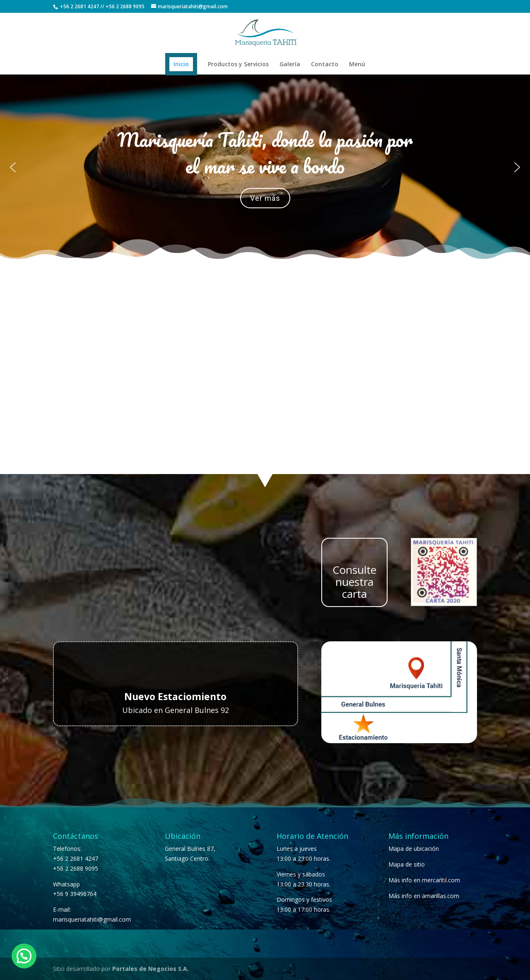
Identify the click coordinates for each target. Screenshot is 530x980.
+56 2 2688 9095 (125, 6)
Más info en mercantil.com (424, 880)
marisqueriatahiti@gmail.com (92, 919)
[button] (13, 167)
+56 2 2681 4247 (79, 6)
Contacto (325, 65)
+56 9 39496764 (75, 894)
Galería (290, 65)
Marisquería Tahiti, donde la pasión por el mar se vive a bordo (265, 153)
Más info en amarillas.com (424, 896)
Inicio (181, 64)
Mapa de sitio (407, 864)
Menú (357, 65)
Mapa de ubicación (414, 849)
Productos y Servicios (238, 65)
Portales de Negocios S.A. (151, 969)
